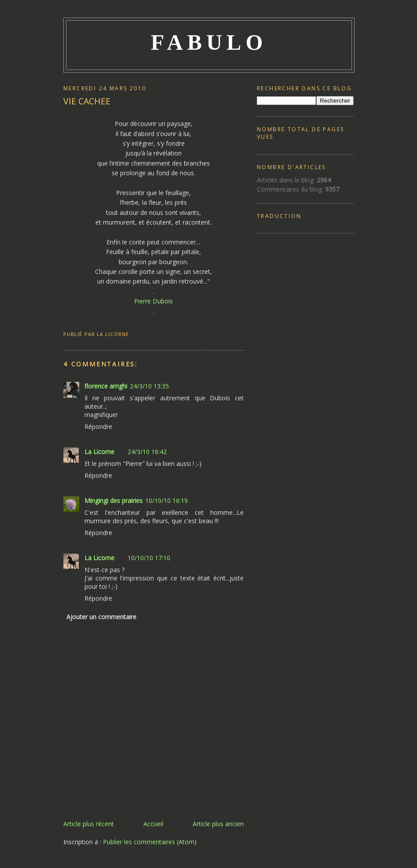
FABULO (209, 42)
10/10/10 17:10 (149, 558)
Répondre (98, 427)
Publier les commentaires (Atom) (150, 842)
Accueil (153, 824)
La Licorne (99, 452)
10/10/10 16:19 (166, 500)
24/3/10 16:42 (147, 452)
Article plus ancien (218, 824)
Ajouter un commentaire (101, 617)
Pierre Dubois (154, 301)
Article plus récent (89, 824)
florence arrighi (106, 386)
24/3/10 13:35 (149, 386)
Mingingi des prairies (113, 500)
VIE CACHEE (87, 101)
